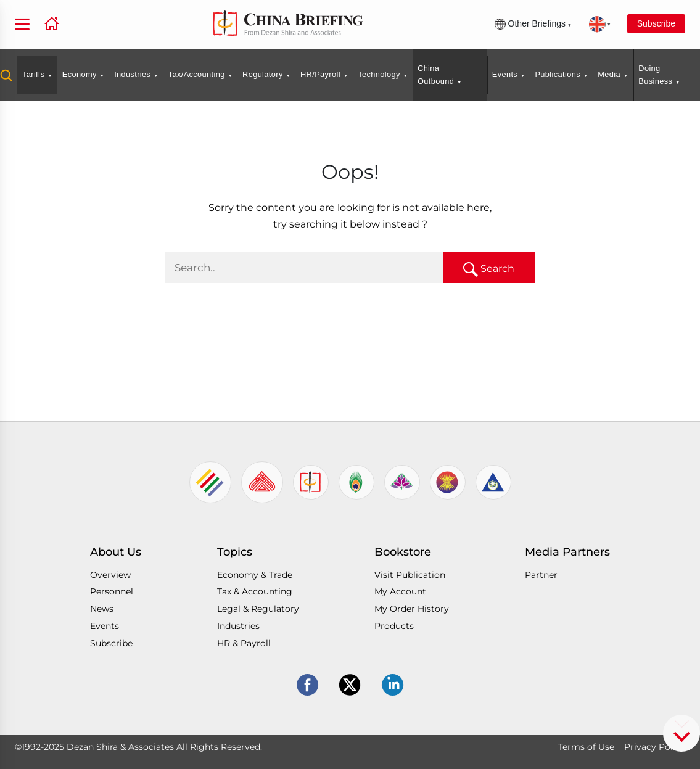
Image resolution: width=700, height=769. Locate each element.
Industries (132, 74)
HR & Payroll (244, 643)
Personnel (112, 591)
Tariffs (34, 74)
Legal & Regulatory (258, 609)
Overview (110, 575)
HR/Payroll (320, 74)
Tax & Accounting (255, 591)
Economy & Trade (255, 575)
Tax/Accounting (197, 74)
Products (394, 626)
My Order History (412, 609)
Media (609, 74)
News (102, 609)
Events (505, 74)
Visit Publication (410, 575)
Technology (379, 74)
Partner (541, 575)
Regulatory (263, 74)
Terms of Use (586, 747)
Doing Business (655, 75)
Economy (80, 74)
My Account (400, 591)
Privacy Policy (655, 747)
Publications (558, 74)
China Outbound (436, 75)
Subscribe (656, 23)
